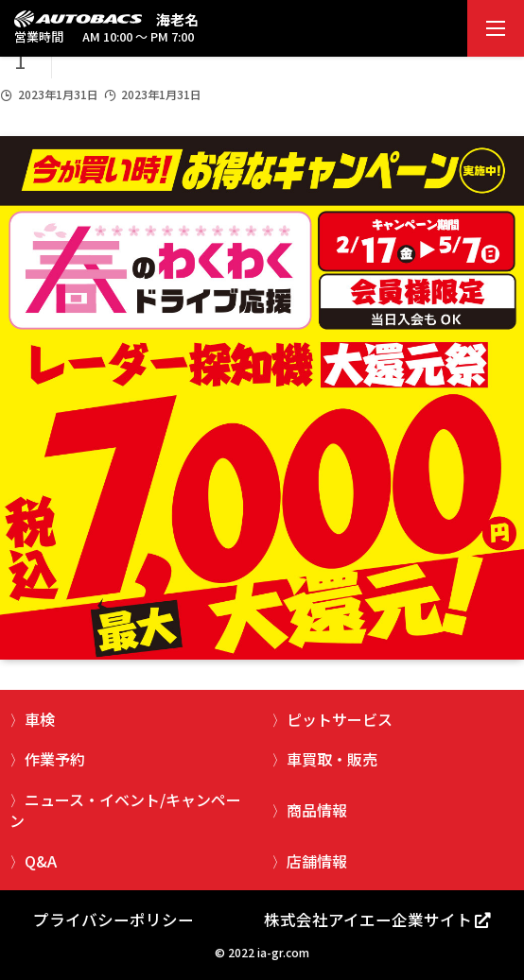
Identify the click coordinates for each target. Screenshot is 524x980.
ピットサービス (340, 719)
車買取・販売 (332, 759)
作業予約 (55, 759)
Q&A (41, 861)
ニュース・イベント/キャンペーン (125, 810)
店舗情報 (317, 861)
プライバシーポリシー (114, 920)
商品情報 (317, 810)
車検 (40, 719)
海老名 (177, 19)
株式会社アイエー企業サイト (368, 920)
